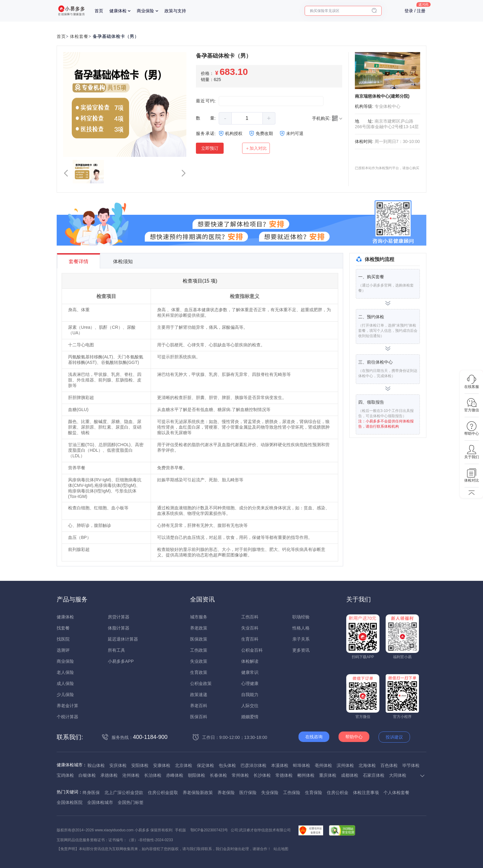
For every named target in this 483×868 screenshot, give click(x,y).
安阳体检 (140, 765)
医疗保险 (248, 793)
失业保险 (270, 793)
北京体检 (184, 765)
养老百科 (199, 706)
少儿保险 (65, 695)
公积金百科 (252, 650)
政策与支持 (175, 11)
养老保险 (226, 793)
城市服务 (199, 617)
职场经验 (301, 617)
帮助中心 (354, 737)
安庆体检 (118, 765)
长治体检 (153, 775)
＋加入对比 (256, 148)
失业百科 (250, 628)
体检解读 (250, 661)
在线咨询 (314, 737)
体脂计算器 (119, 628)
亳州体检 (323, 765)
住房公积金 (338, 793)
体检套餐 (79, 37)
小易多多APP (121, 661)
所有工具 (116, 650)
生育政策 (199, 672)
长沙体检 (262, 775)
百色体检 (389, 765)
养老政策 (199, 628)
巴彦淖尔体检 (254, 765)
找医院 (63, 639)
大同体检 (398, 775)
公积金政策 (201, 683)
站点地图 (281, 849)
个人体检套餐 (396, 793)
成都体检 (350, 775)
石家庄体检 (374, 775)
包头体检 (227, 765)
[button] (66, 173)
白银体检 (87, 775)
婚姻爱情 (250, 717)
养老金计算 (67, 706)
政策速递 (199, 695)
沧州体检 (131, 775)
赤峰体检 (175, 775)
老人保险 (65, 672)
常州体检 (240, 775)
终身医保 (91, 793)
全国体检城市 (100, 802)
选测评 (63, 650)
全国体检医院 (70, 802)
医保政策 (199, 639)
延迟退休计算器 (123, 639)
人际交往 (250, 706)
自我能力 (250, 695)
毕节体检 (411, 765)
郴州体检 (306, 775)
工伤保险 (292, 793)
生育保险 (314, 793)
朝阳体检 (197, 775)
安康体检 (162, 765)
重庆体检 (328, 775)
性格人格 (301, 628)
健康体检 (118, 11)
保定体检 (205, 765)
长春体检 (218, 775)
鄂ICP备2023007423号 (209, 830)
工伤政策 (199, 650)
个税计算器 (67, 717)
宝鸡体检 (65, 775)
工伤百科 (250, 617)
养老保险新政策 (198, 793)
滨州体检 (345, 765)
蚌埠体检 (302, 765)
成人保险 (65, 683)
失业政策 (199, 661)
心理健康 (250, 683)
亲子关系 (301, 639)
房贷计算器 (119, 617)
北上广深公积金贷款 (124, 793)
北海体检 (367, 765)
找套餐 (63, 628)
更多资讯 (301, 650)
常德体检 (284, 775)
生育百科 (250, 639)
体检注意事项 (366, 793)
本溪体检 (280, 765)
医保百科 (199, 717)
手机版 (181, 830)
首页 (99, 11)
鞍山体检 (96, 765)
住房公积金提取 (163, 793)
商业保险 (145, 11)
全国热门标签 (131, 802)
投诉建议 (394, 737)
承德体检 (109, 775)
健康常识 (250, 672)
